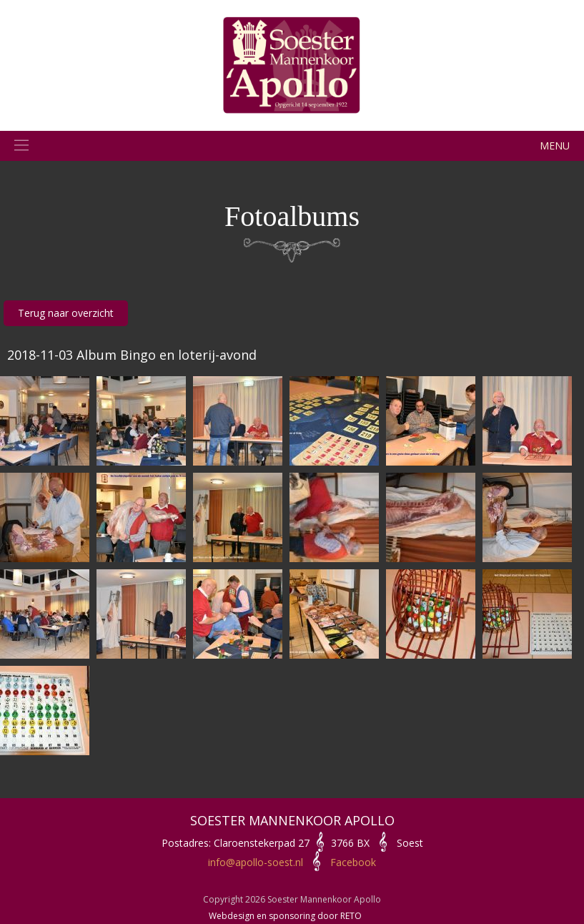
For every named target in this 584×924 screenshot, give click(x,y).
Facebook (353, 862)
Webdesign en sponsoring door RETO (285, 916)
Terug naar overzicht (66, 313)
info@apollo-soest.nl (256, 862)
